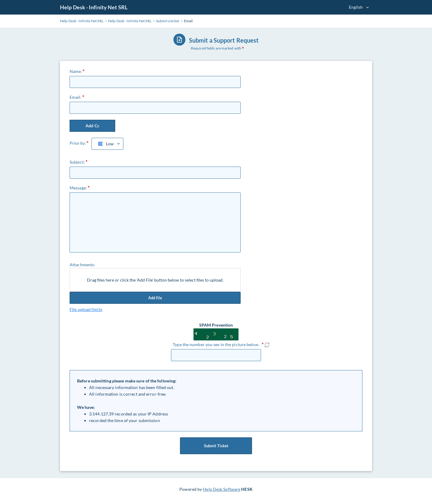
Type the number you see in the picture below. (216, 344)
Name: (76, 71)
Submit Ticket (216, 446)
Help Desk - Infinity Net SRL (94, 7)
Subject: (77, 162)
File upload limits (86, 309)
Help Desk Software (222, 489)
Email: (76, 97)
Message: (78, 188)
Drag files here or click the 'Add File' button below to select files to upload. (155, 280)
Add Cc (92, 126)
